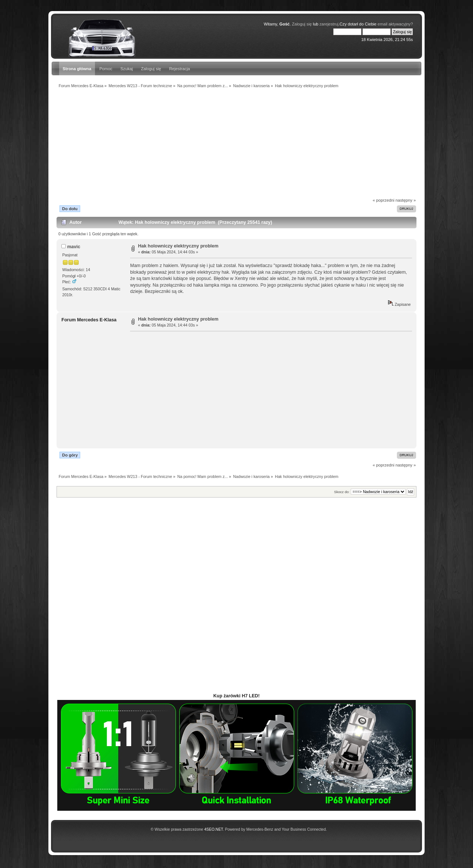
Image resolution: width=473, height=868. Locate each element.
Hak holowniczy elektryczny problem (178, 246)
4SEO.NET (214, 829)
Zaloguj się (151, 69)
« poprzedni (384, 200)
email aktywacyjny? (395, 24)
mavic (74, 247)
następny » (406, 200)
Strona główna (77, 69)
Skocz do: (342, 492)
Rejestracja (180, 69)
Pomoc (106, 69)
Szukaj (127, 69)
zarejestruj (329, 24)
